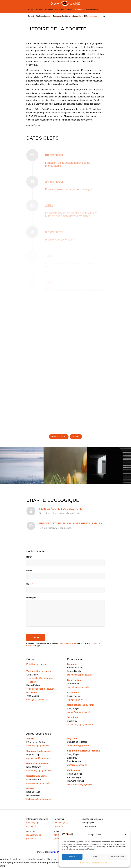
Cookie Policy (85, 863)
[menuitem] (30, 9)
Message (31, 598)
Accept (72, 857)
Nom (29, 557)
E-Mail (30, 570)
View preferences (117, 857)
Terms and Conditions (99, 863)
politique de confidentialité (68, 643)
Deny (94, 857)
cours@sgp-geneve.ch (37, 700)
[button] (126, 835)
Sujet (29, 584)
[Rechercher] (103, 16)
